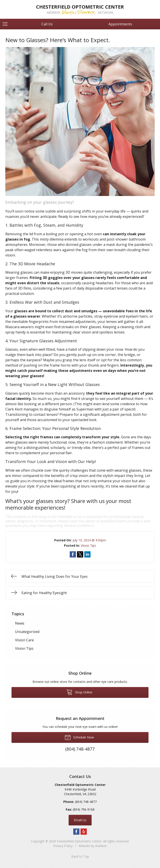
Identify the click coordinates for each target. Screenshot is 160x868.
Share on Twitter (80, 554)
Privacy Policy (63, 846)
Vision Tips (88, 545)
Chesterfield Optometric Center (79, 841)
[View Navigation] (7, 24)
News (20, 623)
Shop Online (79, 692)
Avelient (101, 846)
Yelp (84, 832)
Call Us (47, 24)
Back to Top (80, 856)
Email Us (80, 820)
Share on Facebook (73, 554)
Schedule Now (79, 737)
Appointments (120, 24)
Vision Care (24, 640)
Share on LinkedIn (87, 554)
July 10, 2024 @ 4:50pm (89, 540)
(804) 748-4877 (86, 802)
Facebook (76, 832)
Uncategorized (27, 632)
